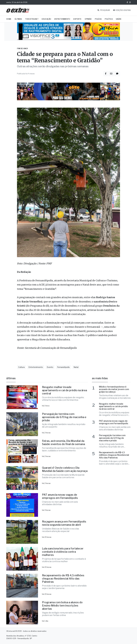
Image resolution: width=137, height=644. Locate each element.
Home (9, 19)
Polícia (98, 19)
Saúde (119, 19)
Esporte (77, 19)
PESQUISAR (104, 10)
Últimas (18, 19)
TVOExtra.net (32, 19)
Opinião (88, 19)
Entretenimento (62, 19)
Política (109, 19)
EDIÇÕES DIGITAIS (122, 10)
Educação (46, 19)
